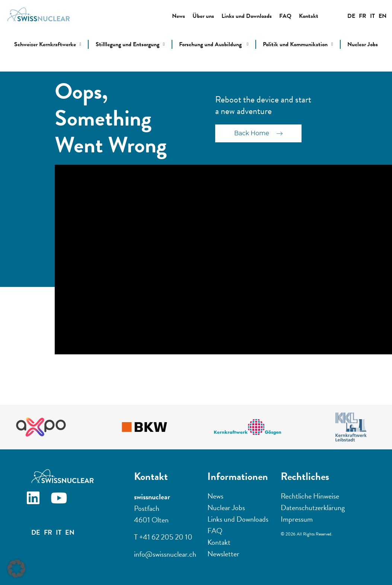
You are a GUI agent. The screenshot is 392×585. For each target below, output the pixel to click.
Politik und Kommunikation (298, 44)
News (179, 16)
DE (351, 16)
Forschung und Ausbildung (214, 44)
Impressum (297, 519)
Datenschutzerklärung (313, 507)
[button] (16, 569)
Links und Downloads (247, 16)
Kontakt (309, 16)
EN (383, 16)
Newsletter (223, 554)
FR (363, 16)
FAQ (285, 16)
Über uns (203, 16)
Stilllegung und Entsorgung (130, 44)
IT (372, 16)
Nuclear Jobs (363, 44)
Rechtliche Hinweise (310, 496)
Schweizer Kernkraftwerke (48, 44)
